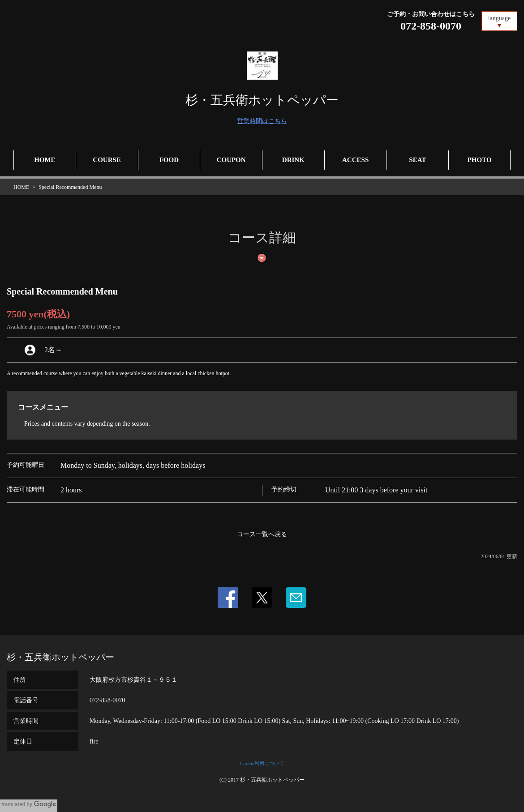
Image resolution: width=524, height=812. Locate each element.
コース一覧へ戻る (262, 534)
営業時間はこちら (262, 121)
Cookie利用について (262, 763)
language (500, 18)
